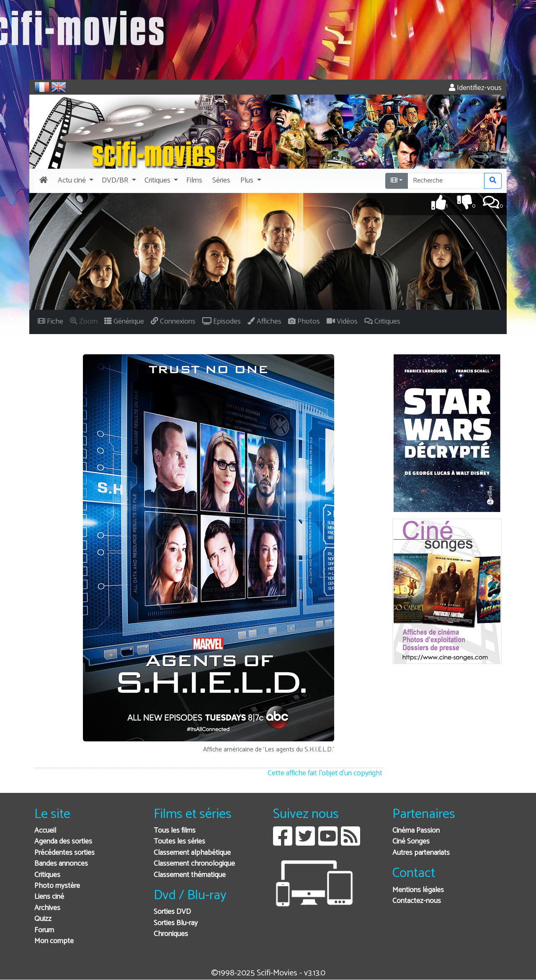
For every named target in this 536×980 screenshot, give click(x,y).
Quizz (43, 919)
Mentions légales (418, 890)
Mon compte (54, 941)
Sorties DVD (172, 912)
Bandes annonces (61, 864)
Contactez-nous (417, 901)
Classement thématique (190, 875)
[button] (75, 181)
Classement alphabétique (192, 853)
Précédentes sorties (64, 853)
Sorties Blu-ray (176, 923)
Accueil (45, 831)
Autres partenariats (421, 853)
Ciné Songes (411, 842)
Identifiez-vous (475, 88)
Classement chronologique (194, 864)
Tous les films (175, 831)
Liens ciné (49, 897)
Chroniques (171, 934)
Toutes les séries (179, 842)
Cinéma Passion (416, 831)
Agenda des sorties (63, 842)
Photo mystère (57, 886)
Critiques (47, 875)
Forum (44, 930)
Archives (47, 908)
